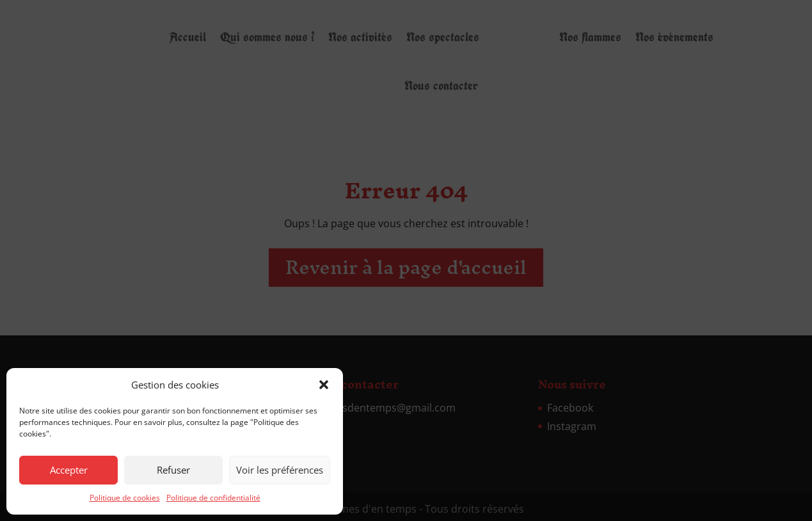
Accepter (69, 470)
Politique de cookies (125, 498)
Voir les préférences (280, 470)
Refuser (173, 470)
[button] (324, 385)
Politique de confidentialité (213, 498)
